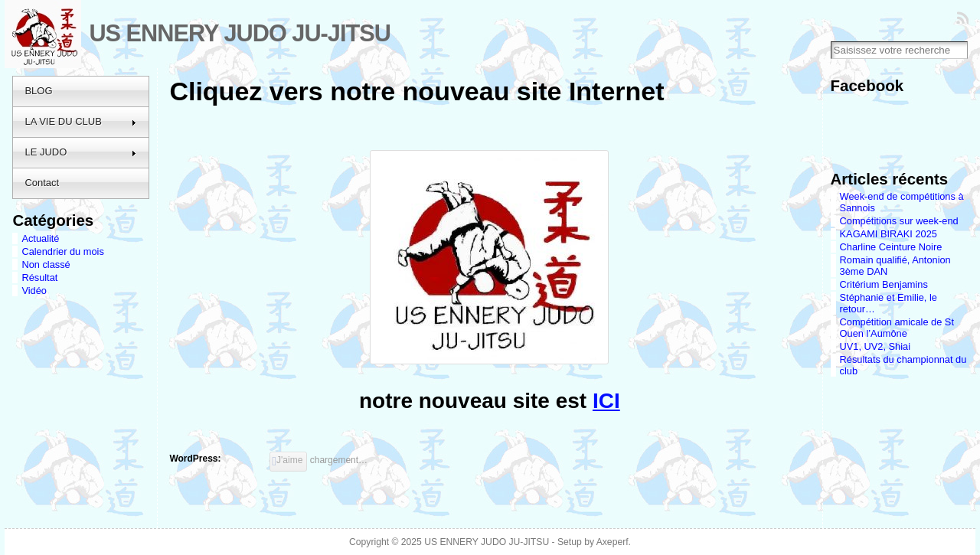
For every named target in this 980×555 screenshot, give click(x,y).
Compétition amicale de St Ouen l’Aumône (897, 328)
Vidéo (34, 291)
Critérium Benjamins (884, 284)
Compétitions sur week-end (899, 221)
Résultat (39, 277)
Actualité (40, 238)
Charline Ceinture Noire (891, 247)
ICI (606, 401)
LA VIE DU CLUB (81, 121)
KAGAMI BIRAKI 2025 (889, 234)
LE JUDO (81, 152)
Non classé (46, 264)
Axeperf (612, 542)
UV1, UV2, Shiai (875, 346)
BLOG (38, 91)
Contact (42, 183)
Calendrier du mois (62, 251)
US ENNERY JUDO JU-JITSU (240, 33)
